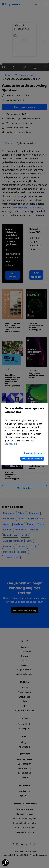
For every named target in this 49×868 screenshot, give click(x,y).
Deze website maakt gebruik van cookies (24, 412)
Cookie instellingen (33, 453)
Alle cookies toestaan (32, 459)
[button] (5, 863)
